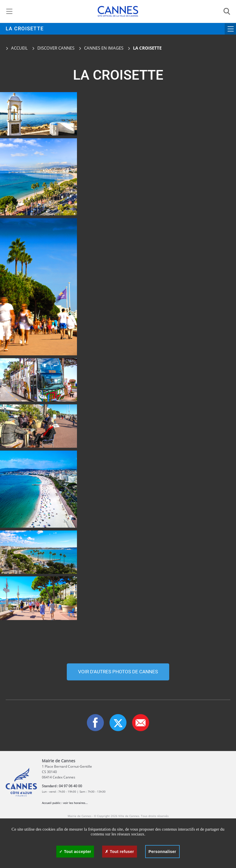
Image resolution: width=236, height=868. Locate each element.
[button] (141, 723)
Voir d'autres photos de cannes (118, 672)
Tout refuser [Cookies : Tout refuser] (119, 852)
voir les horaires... (75, 803)
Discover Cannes (56, 48)
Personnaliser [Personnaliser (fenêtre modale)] (162, 852)
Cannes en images (104, 48)
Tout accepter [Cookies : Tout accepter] (75, 852)
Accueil (17, 48)
